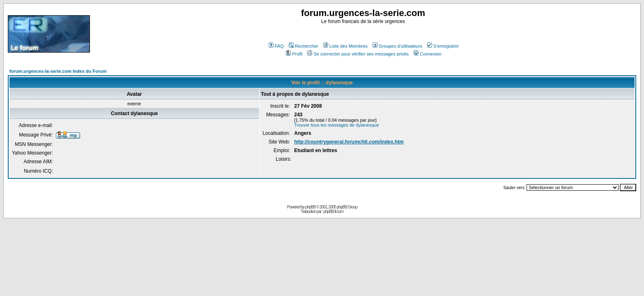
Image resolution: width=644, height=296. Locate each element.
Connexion (428, 54)
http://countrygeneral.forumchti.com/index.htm (349, 142)
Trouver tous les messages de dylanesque (336, 125)
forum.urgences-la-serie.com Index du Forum (58, 71)
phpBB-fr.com (333, 212)
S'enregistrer (443, 46)
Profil (294, 54)
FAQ (276, 46)
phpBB (310, 207)
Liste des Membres (345, 46)
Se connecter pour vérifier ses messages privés (358, 54)
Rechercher (304, 46)
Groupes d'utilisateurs (397, 46)
